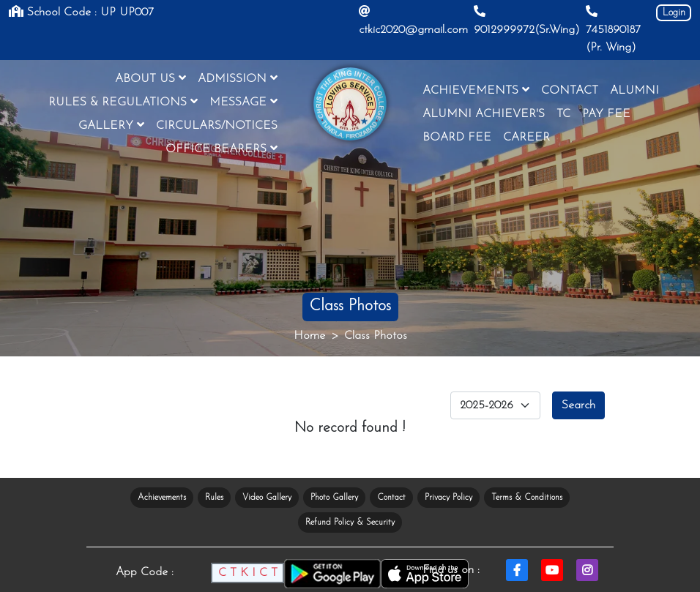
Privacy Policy (448, 498)
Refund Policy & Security (350, 522)
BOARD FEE (457, 138)
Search (578, 405)
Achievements (162, 498)
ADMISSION (238, 78)
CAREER (526, 138)
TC (563, 114)
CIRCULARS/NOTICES (217, 126)
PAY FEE (606, 114)
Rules (214, 498)
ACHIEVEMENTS (476, 90)
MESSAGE (243, 102)
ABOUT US (150, 78)
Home (309, 336)
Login (674, 13)
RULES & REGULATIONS (123, 102)
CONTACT (570, 91)
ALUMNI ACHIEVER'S (484, 114)
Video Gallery (267, 498)
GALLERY (111, 125)
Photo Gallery (334, 498)
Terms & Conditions (527, 498)
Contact (391, 498)
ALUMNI (634, 91)
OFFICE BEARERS (221, 149)
